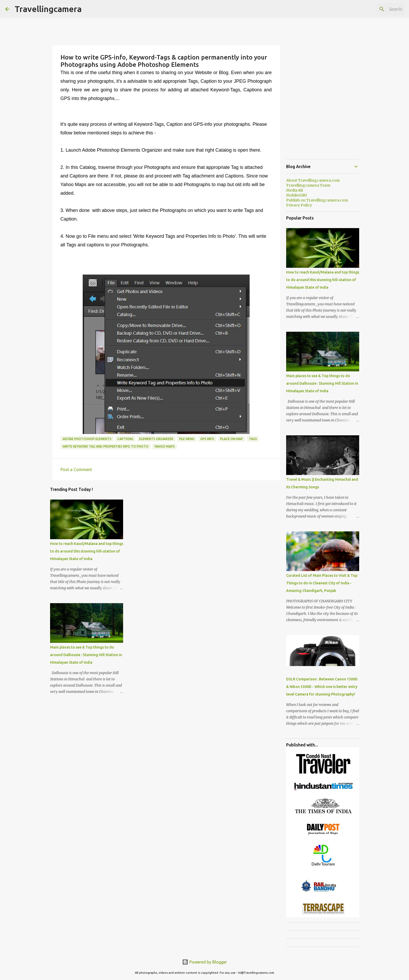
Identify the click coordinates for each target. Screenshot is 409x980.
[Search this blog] (377, 9)
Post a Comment (76, 470)
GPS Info (207, 439)
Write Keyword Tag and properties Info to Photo (106, 446)
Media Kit (295, 190)
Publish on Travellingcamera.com (317, 200)
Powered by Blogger (204, 962)
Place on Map (231, 439)
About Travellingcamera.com (313, 180)
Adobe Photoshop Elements (87, 439)
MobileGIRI (296, 195)
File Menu (187, 439)
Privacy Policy (299, 205)
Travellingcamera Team (308, 185)
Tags (253, 439)
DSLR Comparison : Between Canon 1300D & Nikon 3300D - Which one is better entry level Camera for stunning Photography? (322, 687)
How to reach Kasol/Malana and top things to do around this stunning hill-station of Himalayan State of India (87, 551)
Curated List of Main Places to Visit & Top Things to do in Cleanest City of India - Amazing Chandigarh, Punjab (322, 583)
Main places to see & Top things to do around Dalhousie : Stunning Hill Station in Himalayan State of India (86, 655)
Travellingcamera (48, 9)
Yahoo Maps (165, 446)
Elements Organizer (156, 439)
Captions (125, 439)
